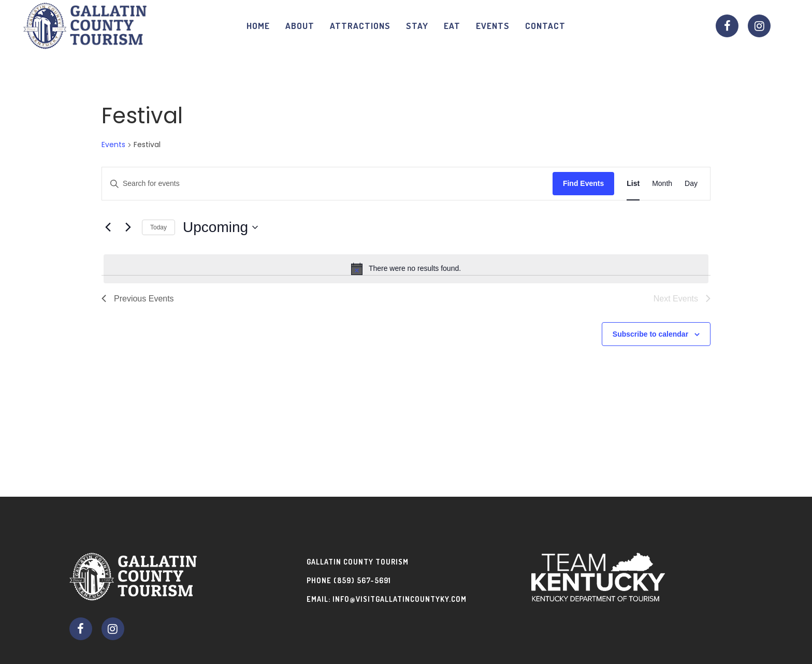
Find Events (583, 183)
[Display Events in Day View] (691, 184)
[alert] (406, 269)
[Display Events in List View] (633, 184)
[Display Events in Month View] (662, 184)
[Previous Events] (108, 227)
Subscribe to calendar (650, 334)
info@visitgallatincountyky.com (400, 599)
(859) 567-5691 (362, 580)
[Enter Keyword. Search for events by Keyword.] (327, 184)
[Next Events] (128, 227)
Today (158, 227)
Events (113, 145)
